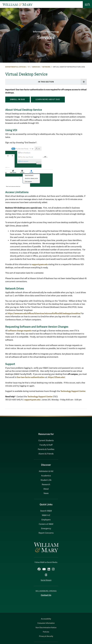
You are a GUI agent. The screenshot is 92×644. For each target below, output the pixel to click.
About (46, 489)
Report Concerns (46, 533)
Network (46, 67)
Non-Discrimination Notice (46, 628)
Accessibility (46, 619)
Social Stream (46, 580)
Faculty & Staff (46, 445)
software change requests (20, 331)
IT (29, 67)
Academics (46, 476)
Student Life (46, 480)
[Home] (18, 5)
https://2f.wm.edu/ (56, 377)
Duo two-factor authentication (31, 377)
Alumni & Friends (46, 454)
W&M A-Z (46, 515)
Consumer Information (46, 623)
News (46, 493)
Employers (46, 520)
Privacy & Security (46, 636)
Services (46, 38)
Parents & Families (46, 449)
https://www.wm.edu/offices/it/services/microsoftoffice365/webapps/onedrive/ (44, 313)
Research (46, 485)
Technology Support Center (73, 391)
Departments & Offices (16, 67)
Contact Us (46, 595)
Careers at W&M (46, 524)
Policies (46, 632)
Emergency (46, 529)
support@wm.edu (40, 264)
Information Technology (46, 32)
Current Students (46, 441)
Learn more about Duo (48, 100)
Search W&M (46, 511)
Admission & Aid (46, 471)
